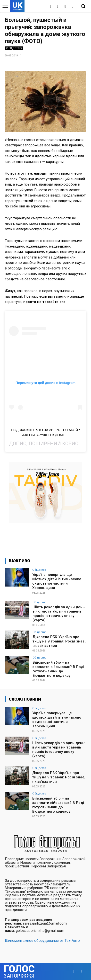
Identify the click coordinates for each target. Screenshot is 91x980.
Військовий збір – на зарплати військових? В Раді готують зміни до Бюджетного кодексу (58, 669)
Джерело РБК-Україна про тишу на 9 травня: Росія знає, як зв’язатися (59, 641)
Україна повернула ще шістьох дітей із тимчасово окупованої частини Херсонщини (57, 581)
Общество (14, 48)
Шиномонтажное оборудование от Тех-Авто (42, 941)
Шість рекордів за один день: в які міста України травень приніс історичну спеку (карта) (59, 614)
